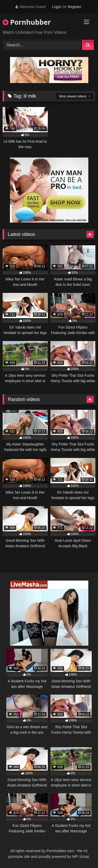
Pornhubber (27, 22)
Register (74, 7)
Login (56, 7)
